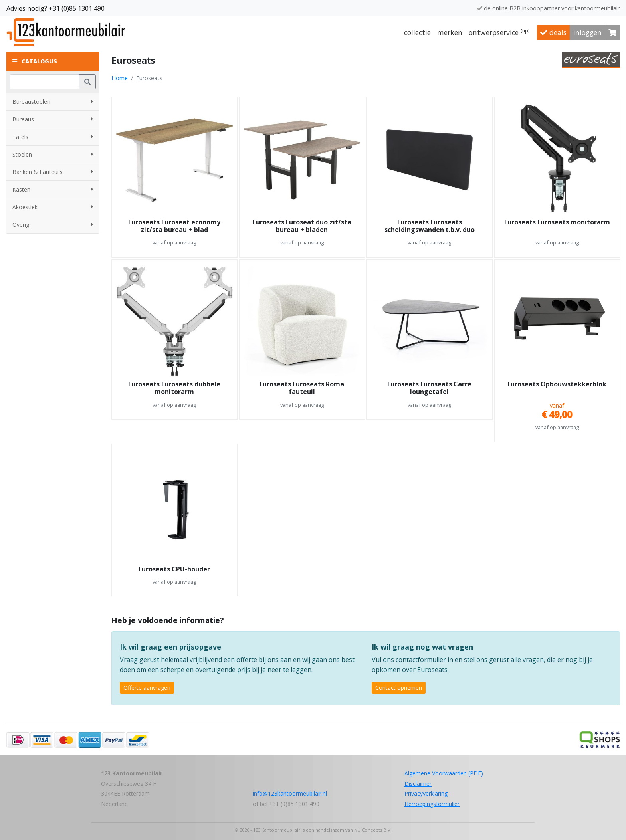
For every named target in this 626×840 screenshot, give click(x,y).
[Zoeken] (45, 82)
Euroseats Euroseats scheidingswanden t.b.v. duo (430, 226)
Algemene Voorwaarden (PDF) (444, 773)
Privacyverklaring (426, 793)
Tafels (53, 137)
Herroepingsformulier (432, 804)
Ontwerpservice (499, 32)
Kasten (53, 189)
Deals (553, 32)
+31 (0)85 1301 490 (77, 8)
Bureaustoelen (53, 102)
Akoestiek (53, 207)
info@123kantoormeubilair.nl (290, 793)
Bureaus (53, 119)
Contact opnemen (399, 688)
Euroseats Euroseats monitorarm (557, 222)
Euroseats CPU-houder (174, 569)
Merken (450, 32)
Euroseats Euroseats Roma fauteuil (302, 388)
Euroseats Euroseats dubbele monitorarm (174, 388)
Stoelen (53, 154)
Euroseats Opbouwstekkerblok (557, 384)
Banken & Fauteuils (53, 172)
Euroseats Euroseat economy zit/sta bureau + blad (174, 226)
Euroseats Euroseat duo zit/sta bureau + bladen (302, 226)
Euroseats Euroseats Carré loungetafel (429, 388)
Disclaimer (418, 784)
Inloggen (587, 32)
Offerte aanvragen (147, 688)
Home (120, 78)
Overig (53, 225)
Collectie (417, 32)
